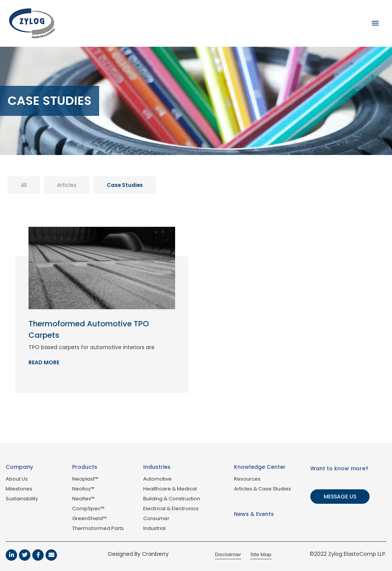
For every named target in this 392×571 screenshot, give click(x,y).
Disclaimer (228, 554)
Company (19, 467)
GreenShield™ (89, 518)
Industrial (154, 528)
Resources (247, 479)
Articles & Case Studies (262, 489)
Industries (157, 467)
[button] (341, 497)
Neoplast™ (85, 479)
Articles (67, 185)
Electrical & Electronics (171, 509)
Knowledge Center (260, 467)
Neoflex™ (83, 499)
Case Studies (125, 185)
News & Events (254, 514)
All (24, 185)
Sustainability (22, 499)
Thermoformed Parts (98, 528)
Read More (44, 362)
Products (85, 467)
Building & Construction (172, 499)
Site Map (261, 554)
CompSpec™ (88, 509)
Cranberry (155, 554)
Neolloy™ (83, 489)
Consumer (156, 518)
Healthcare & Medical (170, 489)
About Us (17, 479)
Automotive (157, 479)
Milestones (19, 489)
